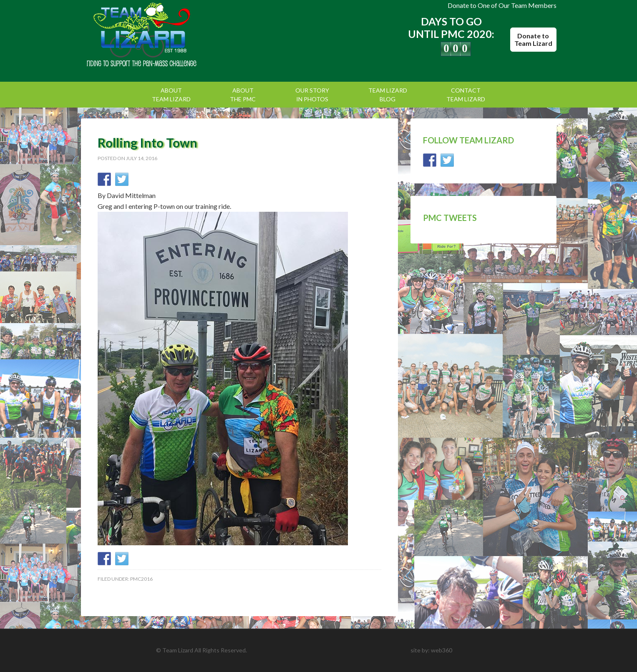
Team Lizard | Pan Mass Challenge (152, 35)
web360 (442, 650)
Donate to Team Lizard (533, 39)
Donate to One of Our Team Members (502, 5)
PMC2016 (141, 579)
